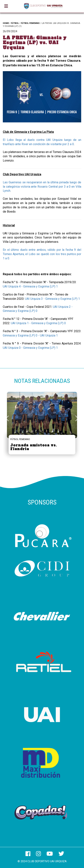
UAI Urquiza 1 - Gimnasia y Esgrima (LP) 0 (38, 323)
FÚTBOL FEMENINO (30, 23)
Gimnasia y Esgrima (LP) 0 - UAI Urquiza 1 (30, 335)
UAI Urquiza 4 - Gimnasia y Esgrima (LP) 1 (30, 286)
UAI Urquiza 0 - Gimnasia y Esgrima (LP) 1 (30, 348)
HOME (6, 23)
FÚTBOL (15, 23)
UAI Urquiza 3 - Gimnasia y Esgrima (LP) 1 (52, 299)
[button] (77, 418)
